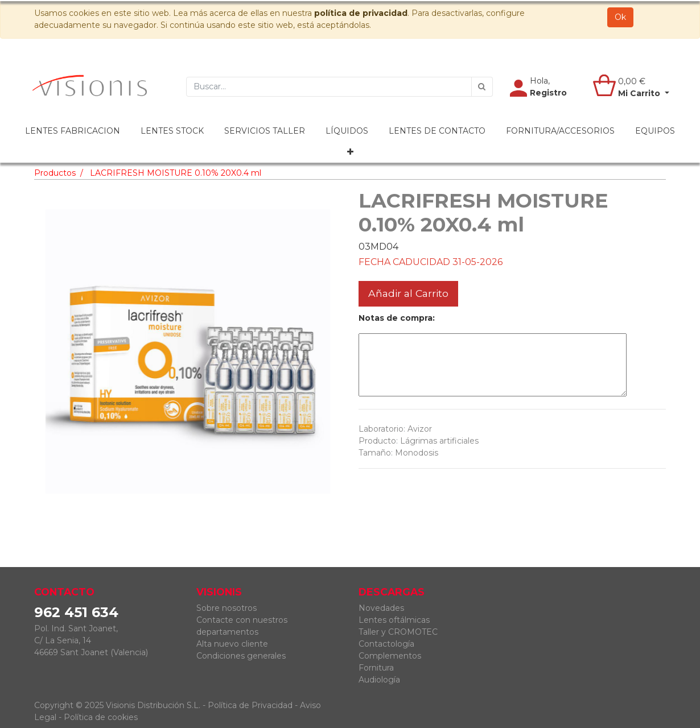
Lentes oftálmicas (394, 620)
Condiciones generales (241, 656)
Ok (620, 17)
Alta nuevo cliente (232, 644)
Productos (55, 173)
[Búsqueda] (482, 87)
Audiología (379, 680)
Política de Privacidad (250, 705)
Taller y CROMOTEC (398, 632)
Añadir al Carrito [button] (408, 293)
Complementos (390, 656)
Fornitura (376, 668)
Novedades (381, 608)
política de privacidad (361, 13)
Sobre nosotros (227, 608)
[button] (350, 152)
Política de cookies (101, 717)
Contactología (386, 644)
